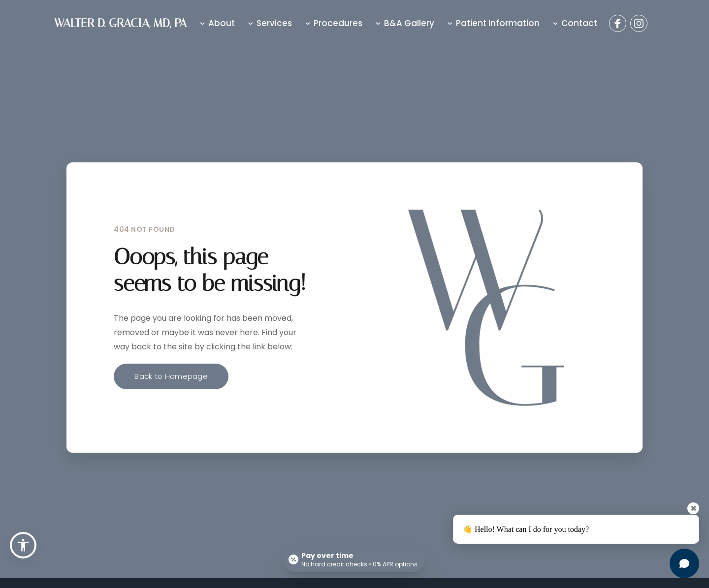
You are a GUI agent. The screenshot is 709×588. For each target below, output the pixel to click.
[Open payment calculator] (354, 559)
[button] (23, 545)
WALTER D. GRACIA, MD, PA (120, 23)
